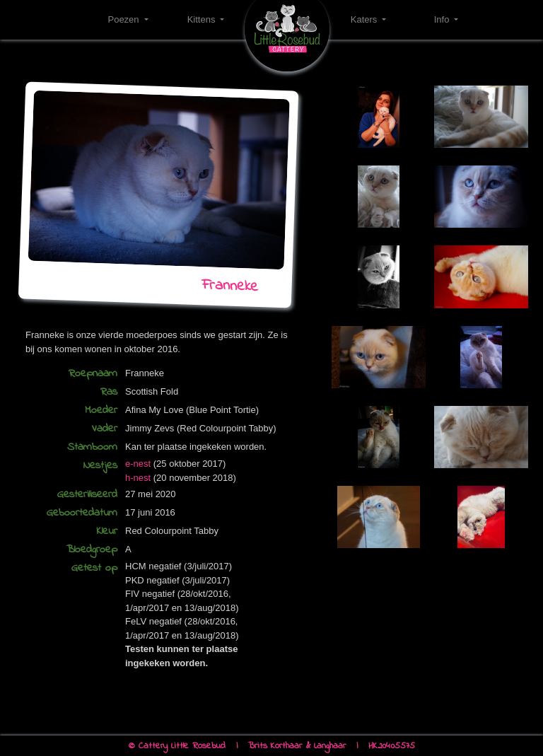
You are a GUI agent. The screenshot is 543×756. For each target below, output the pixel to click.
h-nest (138, 478)
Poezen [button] (124, 19)
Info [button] (443, 19)
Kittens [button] (203, 19)
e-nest (138, 464)
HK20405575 (392, 746)
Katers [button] (365, 19)
